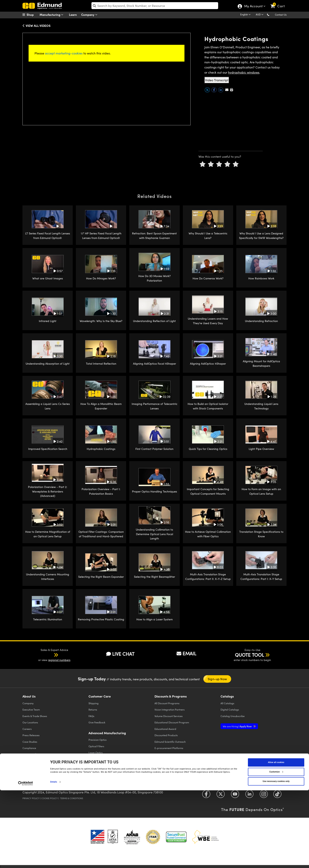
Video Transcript (217, 80)
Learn (73, 15)
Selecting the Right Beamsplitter (154, 577)
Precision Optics (98, 740)
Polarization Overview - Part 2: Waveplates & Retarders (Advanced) (48, 491)
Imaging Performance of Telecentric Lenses (154, 406)
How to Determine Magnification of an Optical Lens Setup (48, 534)
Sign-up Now (217, 679)
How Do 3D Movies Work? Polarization (154, 278)
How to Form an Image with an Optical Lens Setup (261, 491)
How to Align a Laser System (154, 619)
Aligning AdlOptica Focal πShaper (155, 364)
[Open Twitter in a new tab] (221, 795)
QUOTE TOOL (249, 655)
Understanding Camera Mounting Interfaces (48, 576)
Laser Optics (96, 752)
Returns (93, 709)
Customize (276, 849)
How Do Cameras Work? (208, 278)
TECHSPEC (29, 754)
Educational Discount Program (172, 722)
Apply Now (237, 726)
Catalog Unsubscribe (233, 716)
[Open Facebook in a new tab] (206, 795)
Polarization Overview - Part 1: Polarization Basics (101, 491)
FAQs (91, 716)
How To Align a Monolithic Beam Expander (101, 406)
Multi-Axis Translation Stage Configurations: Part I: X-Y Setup (261, 576)
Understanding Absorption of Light (48, 364)
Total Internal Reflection (101, 364)
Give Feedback (97, 722)
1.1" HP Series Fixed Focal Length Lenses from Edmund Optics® (101, 235)
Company (90, 15)
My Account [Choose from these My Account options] (253, 7)
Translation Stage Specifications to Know (261, 534)
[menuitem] (32, 15)
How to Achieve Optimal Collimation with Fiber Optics (208, 534)
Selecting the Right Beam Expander (101, 577)
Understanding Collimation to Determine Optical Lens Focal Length (154, 534)
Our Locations (30, 722)
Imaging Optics (97, 759)
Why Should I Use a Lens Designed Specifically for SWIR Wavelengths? (261, 235)
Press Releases (31, 735)
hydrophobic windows (244, 72)
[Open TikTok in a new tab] (277, 795)
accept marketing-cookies (64, 53)
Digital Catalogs (230, 709)
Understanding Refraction (261, 321)
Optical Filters (96, 746)
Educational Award (165, 729)
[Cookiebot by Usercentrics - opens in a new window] (26, 861)
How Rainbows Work (261, 278)
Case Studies (30, 742)
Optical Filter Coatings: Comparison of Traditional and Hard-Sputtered (101, 534)
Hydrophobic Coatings (101, 449)
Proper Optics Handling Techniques (154, 491)
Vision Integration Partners (170, 709)
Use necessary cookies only (276, 859)
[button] (271, 15)
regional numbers (59, 660)
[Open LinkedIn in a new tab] (249, 795)
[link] (279, 3)
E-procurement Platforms (169, 748)
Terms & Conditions (72, 798)
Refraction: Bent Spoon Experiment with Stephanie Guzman (154, 235)
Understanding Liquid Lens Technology (261, 406)
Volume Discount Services (169, 716)
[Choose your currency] (260, 15)
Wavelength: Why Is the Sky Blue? (101, 321)
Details (54, 859)
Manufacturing (52, 15)
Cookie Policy (50, 798)
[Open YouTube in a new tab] (235, 795)
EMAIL (186, 653)
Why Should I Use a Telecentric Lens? (208, 235)
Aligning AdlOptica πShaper (208, 364)
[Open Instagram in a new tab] (264, 795)
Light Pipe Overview (261, 449)
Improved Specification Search (48, 449)
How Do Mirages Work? (101, 278)
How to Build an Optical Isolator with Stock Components (208, 406)
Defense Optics (97, 765)
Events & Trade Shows (35, 716)
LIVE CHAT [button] (120, 654)
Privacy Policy (31, 798)
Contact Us (281, 15)
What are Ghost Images (48, 278)
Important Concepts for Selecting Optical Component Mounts (208, 491)
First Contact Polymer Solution (154, 449)
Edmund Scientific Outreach (170, 742)
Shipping (94, 703)
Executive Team (31, 709)
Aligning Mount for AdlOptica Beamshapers (261, 363)
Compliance (29, 748)
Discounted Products (166, 735)
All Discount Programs (167, 703)
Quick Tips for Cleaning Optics (208, 449)
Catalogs (227, 703)
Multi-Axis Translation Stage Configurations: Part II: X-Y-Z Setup (208, 576)
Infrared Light (48, 321)
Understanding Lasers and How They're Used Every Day (208, 321)
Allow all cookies (276, 840)
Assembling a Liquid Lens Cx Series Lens (48, 406)
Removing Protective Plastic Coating (101, 619)
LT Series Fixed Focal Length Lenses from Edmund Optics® (48, 235)
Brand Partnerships (34, 761)
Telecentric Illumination (48, 619)
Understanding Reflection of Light (154, 321)
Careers (27, 729)
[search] (155, 6)
